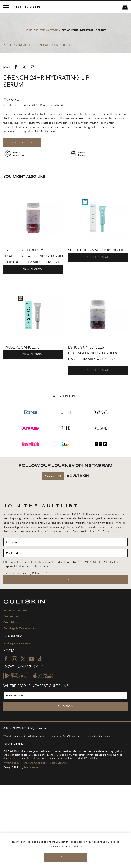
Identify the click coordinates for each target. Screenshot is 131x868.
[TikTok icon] (40, 742)
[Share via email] (33, 150)
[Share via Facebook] (16, 150)
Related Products (56, 45)
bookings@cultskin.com (17, 727)
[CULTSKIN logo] (26, 7)
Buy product (22, 225)
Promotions (11, 699)
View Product (33, 352)
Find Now (66, 790)
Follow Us (53, 558)
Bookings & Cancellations (20, 711)
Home (29, 30)
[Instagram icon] (14, 742)
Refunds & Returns (15, 693)
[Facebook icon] (6, 742)
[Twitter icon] (23, 742)
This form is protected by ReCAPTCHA (25, 656)
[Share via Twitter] (24, 150)
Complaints (11, 705)
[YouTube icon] (32, 742)
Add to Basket (17, 45)
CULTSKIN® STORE (47, 30)
